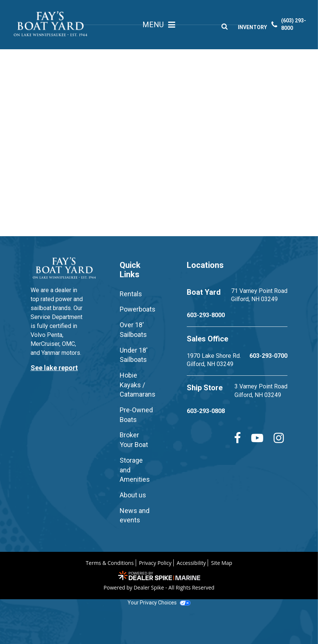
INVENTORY (254, 28)
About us (133, 495)
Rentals (131, 294)
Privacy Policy (155, 563)
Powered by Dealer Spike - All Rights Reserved (159, 587)
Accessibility (191, 563)
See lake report (54, 368)
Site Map (222, 563)
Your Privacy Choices (159, 603)
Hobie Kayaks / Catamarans (138, 385)
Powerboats (138, 309)
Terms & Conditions (110, 563)
